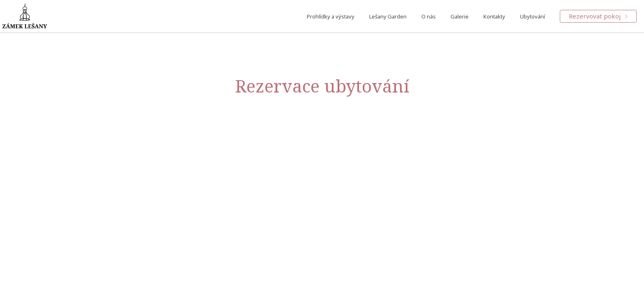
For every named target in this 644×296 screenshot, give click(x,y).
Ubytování (532, 16)
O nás (429, 16)
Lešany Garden (388, 16)
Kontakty (494, 16)
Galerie (460, 16)
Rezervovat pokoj (598, 16)
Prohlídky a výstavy (331, 16)
